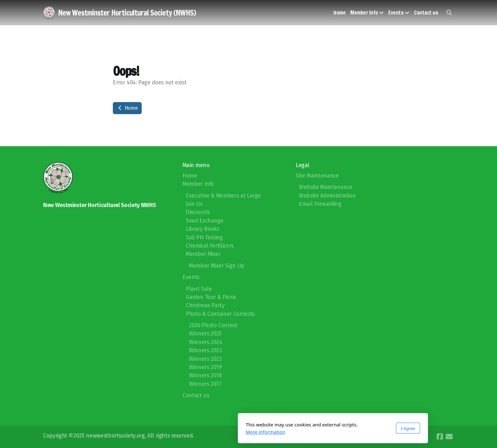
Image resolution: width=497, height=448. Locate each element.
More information (181, 432)
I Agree (324, 428)
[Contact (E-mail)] (449, 437)
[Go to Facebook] (440, 437)
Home (127, 108)
